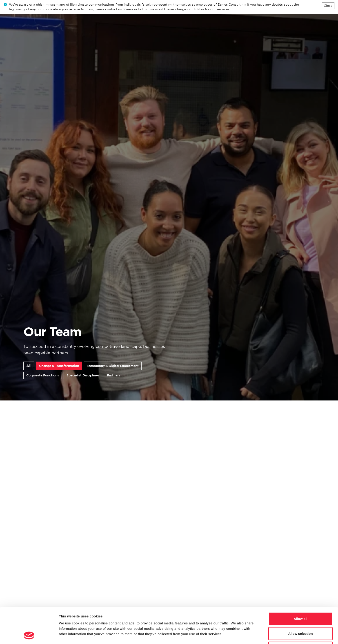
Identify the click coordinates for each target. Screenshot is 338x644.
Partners (114, 375)
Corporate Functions (43, 375)
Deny (301, 614)
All (29, 366)
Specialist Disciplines (83, 375)
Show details (236, 635)
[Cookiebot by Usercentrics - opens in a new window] (29, 635)
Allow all (301, 585)
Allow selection (300, 600)
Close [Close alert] (328, 6)
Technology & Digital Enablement (113, 366)
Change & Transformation (59, 366)
